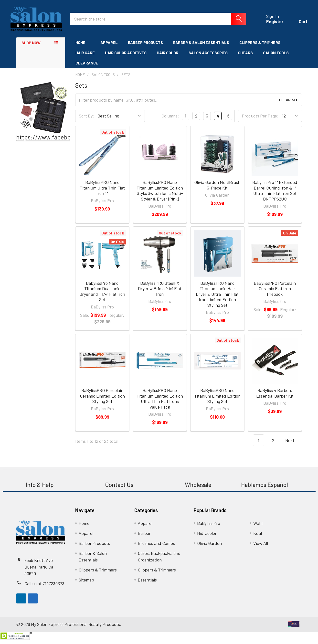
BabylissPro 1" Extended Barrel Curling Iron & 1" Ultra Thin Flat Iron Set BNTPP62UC (275, 195)
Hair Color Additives (126, 57)
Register (269, 24)
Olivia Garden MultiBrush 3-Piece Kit (217, 189)
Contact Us (119, 489)
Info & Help (40, 489)
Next (293, 445)
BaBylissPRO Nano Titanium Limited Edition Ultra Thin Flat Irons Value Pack (160, 403)
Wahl (258, 527)
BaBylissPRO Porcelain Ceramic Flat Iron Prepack (275, 293)
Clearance (87, 67)
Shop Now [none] (31, 47)
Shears (245, 57)
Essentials (147, 584)
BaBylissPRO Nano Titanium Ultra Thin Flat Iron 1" (102, 192)
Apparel (109, 47)
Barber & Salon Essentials (201, 47)
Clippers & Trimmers (260, 47)
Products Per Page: (260, 120)
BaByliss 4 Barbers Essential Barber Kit (275, 397)
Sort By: (86, 120)
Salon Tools (276, 57)
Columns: (170, 120)
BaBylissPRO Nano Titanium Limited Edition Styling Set (217, 400)
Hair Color (168, 57)
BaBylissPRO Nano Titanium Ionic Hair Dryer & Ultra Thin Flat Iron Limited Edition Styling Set (217, 298)
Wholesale (199, 489)
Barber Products (145, 47)
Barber (144, 537)
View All (261, 547)
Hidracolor (207, 537)
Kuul (258, 537)
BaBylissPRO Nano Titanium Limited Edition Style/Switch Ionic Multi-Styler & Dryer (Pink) (160, 195)
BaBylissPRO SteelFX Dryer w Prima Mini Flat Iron (160, 293)
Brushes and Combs (156, 547)
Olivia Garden (209, 547)
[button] (43, 112)
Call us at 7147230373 (44, 588)
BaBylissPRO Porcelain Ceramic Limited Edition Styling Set (102, 400)
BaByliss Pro (209, 527)
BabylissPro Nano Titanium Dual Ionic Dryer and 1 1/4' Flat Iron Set (102, 296)
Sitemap (86, 584)
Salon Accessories (208, 57)
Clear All (289, 104)
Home (83, 47)
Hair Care (85, 57)
